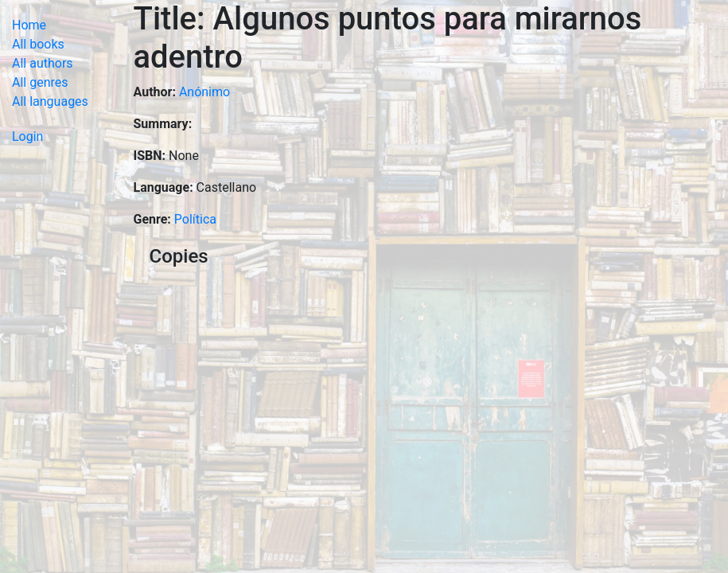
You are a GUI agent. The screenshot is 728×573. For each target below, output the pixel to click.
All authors (43, 63)
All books (38, 44)
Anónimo (204, 92)
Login (27, 136)
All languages (50, 101)
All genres (40, 82)
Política (195, 219)
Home (29, 25)
